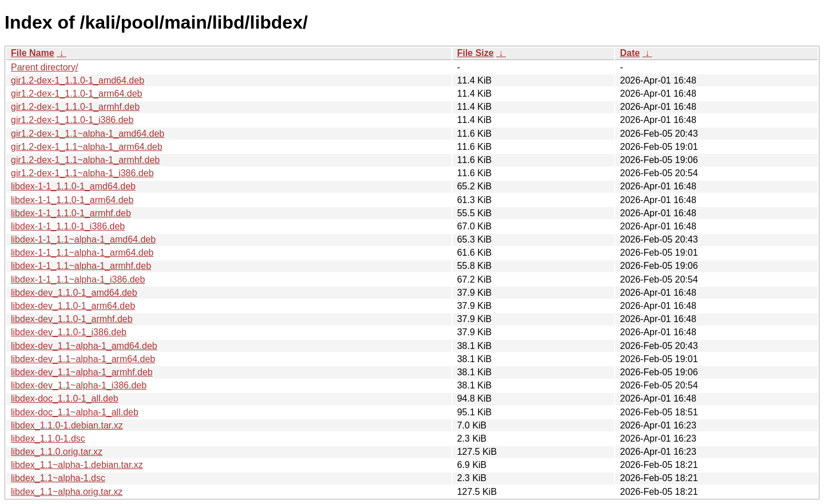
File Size (476, 53)
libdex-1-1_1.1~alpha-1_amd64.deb (83, 239)
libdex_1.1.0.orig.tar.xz (57, 452)
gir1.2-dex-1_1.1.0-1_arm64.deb (76, 94)
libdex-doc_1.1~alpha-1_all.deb (75, 412)
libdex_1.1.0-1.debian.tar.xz (67, 425)
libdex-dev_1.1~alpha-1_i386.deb (79, 385)
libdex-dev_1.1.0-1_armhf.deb (72, 319)
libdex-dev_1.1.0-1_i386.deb (69, 332)
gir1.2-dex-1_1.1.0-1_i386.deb (72, 120)
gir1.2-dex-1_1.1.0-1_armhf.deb (75, 107)
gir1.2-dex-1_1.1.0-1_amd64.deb (78, 80)
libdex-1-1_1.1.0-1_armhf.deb (71, 213)
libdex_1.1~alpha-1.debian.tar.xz (77, 465)
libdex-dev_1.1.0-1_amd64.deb (74, 293)
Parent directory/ (44, 67)
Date (630, 53)
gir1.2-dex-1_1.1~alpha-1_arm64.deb (87, 147)
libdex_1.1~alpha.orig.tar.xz (67, 492)
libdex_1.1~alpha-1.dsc (58, 478)
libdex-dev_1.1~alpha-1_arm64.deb (83, 359)
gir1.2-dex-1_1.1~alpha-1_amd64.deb (88, 134)
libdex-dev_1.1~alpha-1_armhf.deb (82, 372)
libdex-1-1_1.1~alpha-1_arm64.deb (82, 253)
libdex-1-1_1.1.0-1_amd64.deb (73, 186)
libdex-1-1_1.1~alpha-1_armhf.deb (81, 266)
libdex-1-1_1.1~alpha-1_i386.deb (78, 279)
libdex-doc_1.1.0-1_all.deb (65, 398)
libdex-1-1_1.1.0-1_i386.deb (68, 226)
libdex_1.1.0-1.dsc (48, 438)
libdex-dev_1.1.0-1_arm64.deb (73, 306)
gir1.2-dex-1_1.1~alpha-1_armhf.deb (85, 160)
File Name (33, 53)
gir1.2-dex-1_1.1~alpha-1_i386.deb (82, 173)
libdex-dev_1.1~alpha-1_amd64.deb (84, 346)
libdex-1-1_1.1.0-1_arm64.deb (72, 200)
